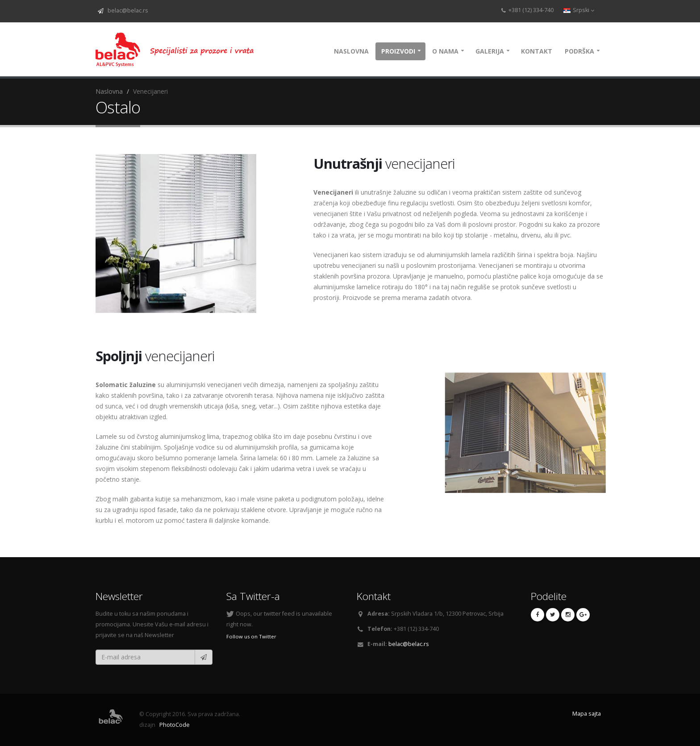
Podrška (579, 51)
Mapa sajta (587, 714)
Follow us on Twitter (251, 636)
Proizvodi (398, 51)
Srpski (579, 10)
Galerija (490, 51)
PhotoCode (174, 725)
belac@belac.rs (127, 10)
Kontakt (537, 51)
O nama (445, 51)
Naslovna (351, 51)
